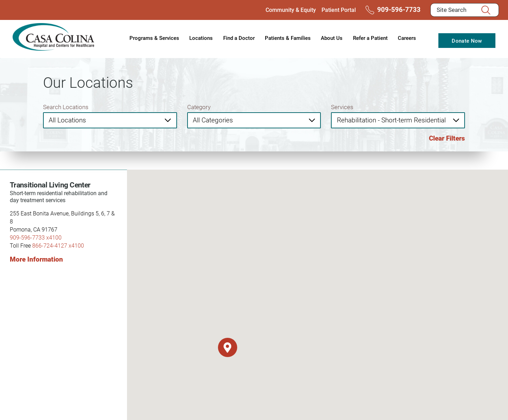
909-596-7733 (391, 10)
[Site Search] (489, 10)
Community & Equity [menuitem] (291, 10)
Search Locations (66, 107)
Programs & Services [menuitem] (154, 38)
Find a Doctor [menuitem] (239, 38)
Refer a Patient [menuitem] (370, 38)
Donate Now (467, 41)
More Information (36, 259)
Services (342, 107)
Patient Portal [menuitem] (339, 10)
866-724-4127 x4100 (58, 245)
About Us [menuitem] (332, 38)
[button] (228, 347)
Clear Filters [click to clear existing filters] (447, 138)
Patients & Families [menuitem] (288, 38)
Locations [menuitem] (201, 38)
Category (199, 107)
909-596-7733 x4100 (36, 237)
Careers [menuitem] (407, 38)
